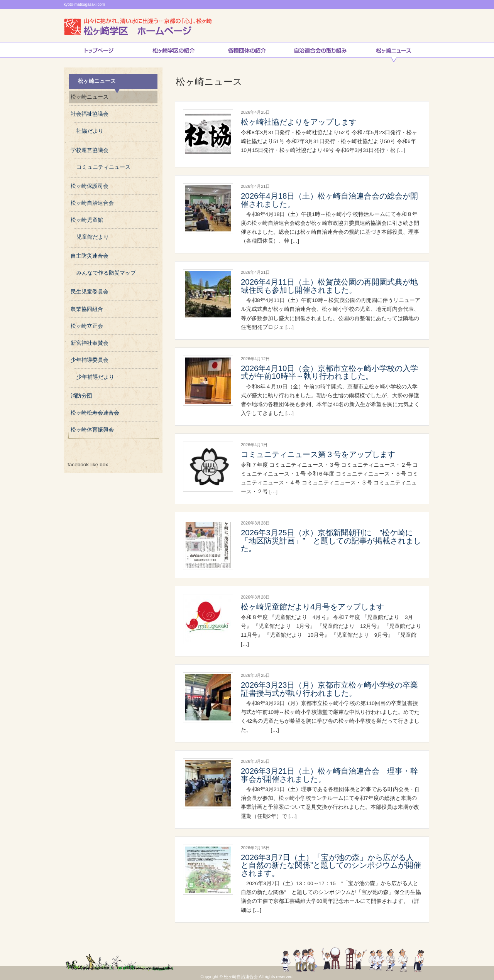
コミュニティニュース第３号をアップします (318, 454)
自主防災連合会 (90, 256)
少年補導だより (95, 377)
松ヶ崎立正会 (87, 326)
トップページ (99, 52)
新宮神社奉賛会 (90, 343)
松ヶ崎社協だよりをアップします (299, 122)
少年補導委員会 (90, 360)
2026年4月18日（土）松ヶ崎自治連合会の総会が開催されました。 (329, 200)
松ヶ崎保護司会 (90, 186)
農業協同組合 (87, 309)
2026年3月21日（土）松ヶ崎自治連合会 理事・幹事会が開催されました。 (329, 775)
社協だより (90, 131)
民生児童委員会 (90, 292)
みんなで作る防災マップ (106, 273)
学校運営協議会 (90, 150)
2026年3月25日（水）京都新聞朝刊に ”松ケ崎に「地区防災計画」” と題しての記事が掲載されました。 (331, 541)
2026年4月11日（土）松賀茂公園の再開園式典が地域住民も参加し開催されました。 (329, 286)
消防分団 (81, 396)
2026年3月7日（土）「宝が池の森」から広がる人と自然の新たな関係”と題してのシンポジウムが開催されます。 (331, 865)
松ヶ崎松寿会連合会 (95, 413)
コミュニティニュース (103, 167)
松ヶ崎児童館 (87, 220)
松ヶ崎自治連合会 (92, 203)
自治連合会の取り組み (320, 52)
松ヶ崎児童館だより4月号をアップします (312, 607)
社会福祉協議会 (90, 114)
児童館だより (93, 237)
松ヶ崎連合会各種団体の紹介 (247, 52)
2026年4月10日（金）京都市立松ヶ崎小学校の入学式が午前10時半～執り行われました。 (329, 372)
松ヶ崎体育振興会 (92, 430)
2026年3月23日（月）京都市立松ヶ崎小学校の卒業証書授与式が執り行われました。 (329, 689)
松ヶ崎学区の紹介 (174, 52)
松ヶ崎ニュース (394, 52)
